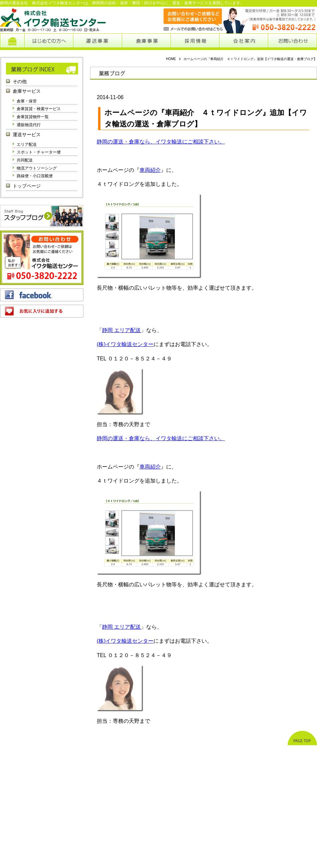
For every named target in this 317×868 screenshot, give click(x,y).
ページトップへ (302, 738)
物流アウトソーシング (37, 168)
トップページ (12, 42)
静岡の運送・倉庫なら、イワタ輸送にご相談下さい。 (161, 142)
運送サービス (27, 135)
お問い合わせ (292, 42)
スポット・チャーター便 (39, 152)
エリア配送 (27, 144)
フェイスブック (42, 295)
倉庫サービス (27, 91)
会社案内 (244, 42)
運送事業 (97, 42)
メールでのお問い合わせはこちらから (186, 20)
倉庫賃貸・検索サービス (39, 109)
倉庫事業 (146, 42)
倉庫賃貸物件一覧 (33, 117)
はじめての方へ (49, 42)
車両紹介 (150, 170)
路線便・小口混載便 (35, 176)
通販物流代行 (29, 125)
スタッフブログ (42, 216)
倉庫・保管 (27, 101)
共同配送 (25, 160)
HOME (171, 59)
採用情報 (195, 42)
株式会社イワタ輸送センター (53, 20)
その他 (20, 82)
